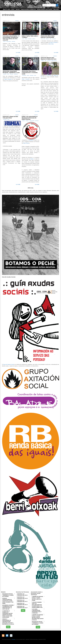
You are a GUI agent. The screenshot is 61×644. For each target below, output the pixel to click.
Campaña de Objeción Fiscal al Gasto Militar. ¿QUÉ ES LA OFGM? (37, 598)
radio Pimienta (32, 121)
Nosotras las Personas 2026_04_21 (22, 601)
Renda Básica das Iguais (45, 9)
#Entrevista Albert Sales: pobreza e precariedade (48, 37)
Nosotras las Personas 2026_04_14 (22, 604)
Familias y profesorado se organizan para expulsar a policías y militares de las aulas (8, 622)
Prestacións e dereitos (28, 9)
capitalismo (16, 74)
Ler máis (18, 52)
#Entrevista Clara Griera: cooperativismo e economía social (30, 73)
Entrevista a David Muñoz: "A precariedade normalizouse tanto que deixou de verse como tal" (11, 38)
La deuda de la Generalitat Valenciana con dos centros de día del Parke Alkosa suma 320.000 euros (7, 614)
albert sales (43, 39)
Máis (8, 627)
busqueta (5, 74)
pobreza (47, 39)
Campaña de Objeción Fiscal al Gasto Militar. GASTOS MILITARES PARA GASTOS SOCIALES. (38, 617)
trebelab (13, 639)
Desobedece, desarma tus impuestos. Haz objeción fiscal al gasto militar (8, 607)
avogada (27, 121)
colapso (26, 39)
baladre (43, 61)
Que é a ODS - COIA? (9, 9)
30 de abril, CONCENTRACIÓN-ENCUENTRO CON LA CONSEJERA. (37, 611)
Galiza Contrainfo (54, 42)
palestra (34, 39)
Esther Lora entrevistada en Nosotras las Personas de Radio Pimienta (30, 118)
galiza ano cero (54, 61)
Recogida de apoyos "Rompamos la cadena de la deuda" (8, 595)
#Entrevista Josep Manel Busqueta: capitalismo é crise (11, 72)
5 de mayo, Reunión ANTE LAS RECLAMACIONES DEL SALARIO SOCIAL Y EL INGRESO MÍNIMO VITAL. (37, 605)
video (50, 39)
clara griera (24, 75)
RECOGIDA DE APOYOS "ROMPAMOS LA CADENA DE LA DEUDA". (38, 623)
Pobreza (17, 21)
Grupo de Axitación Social (8, 364)
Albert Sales (51, 44)
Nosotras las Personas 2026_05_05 (22, 595)
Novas (18, 9)
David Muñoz (9, 41)
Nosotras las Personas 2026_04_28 (22, 598)
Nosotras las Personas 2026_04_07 (22, 607)
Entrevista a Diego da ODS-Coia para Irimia (10, 117)
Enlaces (56, 9)
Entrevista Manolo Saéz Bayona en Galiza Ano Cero (49, 58)
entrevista (13, 41)
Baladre (32, 159)
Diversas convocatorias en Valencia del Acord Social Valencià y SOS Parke (8, 601)
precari (4, 41)
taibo (23, 39)
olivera (28, 75)
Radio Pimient (26, 143)
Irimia (8, 119)
